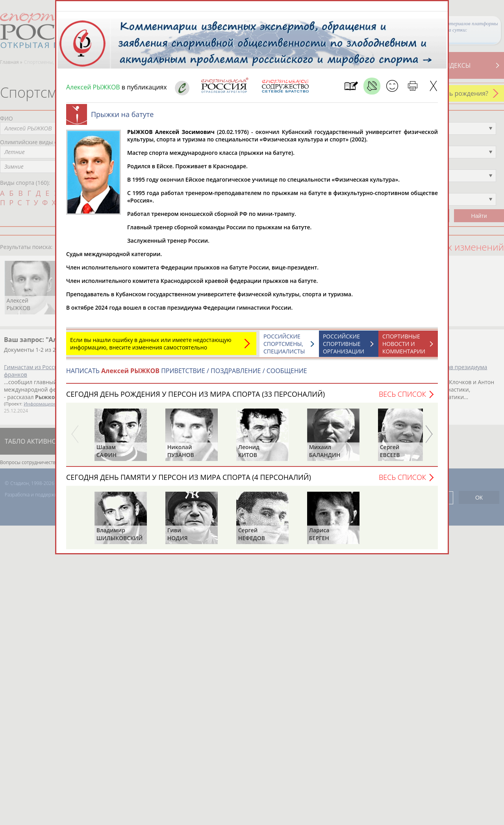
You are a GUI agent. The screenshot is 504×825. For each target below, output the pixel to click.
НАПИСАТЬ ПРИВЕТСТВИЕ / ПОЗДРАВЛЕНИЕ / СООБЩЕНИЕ (187, 375)
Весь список (402, 398)
